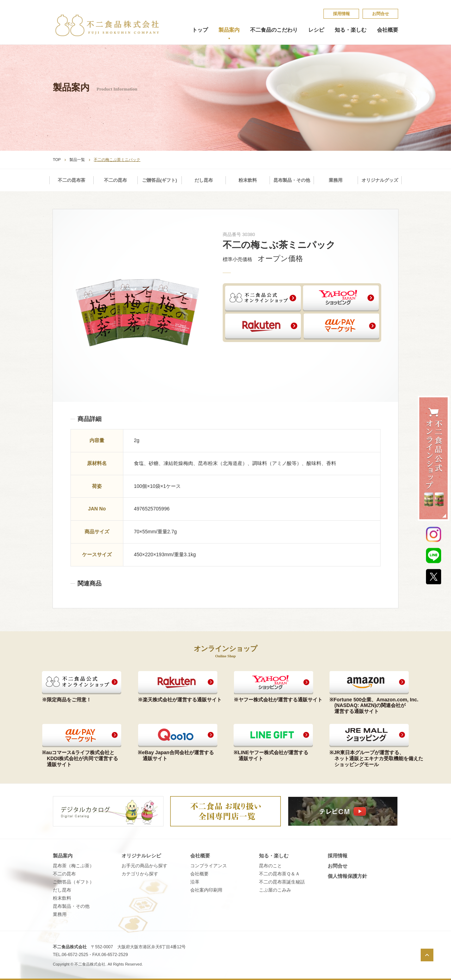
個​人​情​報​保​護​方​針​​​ (347, 876)
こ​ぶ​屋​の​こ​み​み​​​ (275, 890)
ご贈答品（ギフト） (73, 882)
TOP (57, 160)
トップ (200, 30)
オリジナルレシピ (141, 856)
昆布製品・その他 (292, 180)
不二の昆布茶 (72, 180)
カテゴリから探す (140, 874)
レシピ (316, 30)
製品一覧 (77, 160)
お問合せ (381, 14)
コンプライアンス (209, 866)
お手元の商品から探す (144, 866)
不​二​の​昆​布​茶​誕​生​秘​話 (282, 882)
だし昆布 (204, 180)
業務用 (336, 180)
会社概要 (388, 30)
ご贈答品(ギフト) (160, 180)
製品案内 (229, 30)
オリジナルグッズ (380, 180)
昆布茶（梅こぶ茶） (73, 866)
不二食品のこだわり (274, 30)
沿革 (195, 882)
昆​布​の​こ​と (270, 866)
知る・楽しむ (351, 30)
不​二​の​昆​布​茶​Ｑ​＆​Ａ (279, 874)
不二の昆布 (115, 180)
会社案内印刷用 (206, 890)
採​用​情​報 (341, 14)
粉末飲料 (248, 180)
